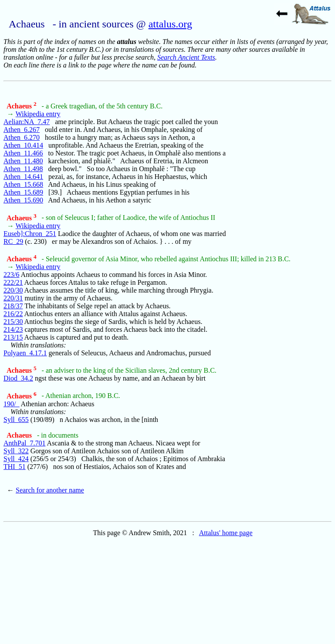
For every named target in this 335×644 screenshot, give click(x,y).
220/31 (13, 298)
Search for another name (50, 490)
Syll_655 (16, 420)
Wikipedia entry (38, 114)
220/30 (13, 290)
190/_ (11, 404)
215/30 (13, 322)
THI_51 (15, 467)
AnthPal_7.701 (24, 443)
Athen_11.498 (23, 169)
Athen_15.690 (23, 200)
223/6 (11, 275)
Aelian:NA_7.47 (27, 122)
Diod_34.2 (18, 378)
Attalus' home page (226, 533)
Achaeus (21, 106)
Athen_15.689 (23, 192)
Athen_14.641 (23, 177)
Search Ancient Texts (186, 57)
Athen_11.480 (23, 161)
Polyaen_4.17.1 (25, 353)
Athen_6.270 (22, 137)
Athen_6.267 (22, 130)
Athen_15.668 (23, 184)
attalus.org (170, 24)
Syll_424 (16, 459)
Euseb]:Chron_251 (30, 234)
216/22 (13, 314)
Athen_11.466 (23, 153)
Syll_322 (16, 451)
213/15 (13, 337)
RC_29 (13, 241)
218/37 (13, 306)
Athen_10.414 (23, 145)
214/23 (13, 329)
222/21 (13, 282)
